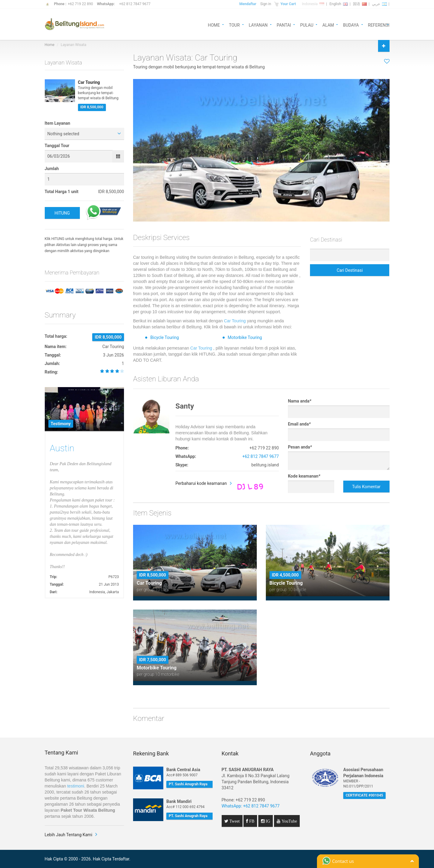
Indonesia (313, 4)
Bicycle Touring (165, 337)
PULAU (307, 25)
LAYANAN (258, 25)
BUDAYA (351, 25)
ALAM (328, 25)
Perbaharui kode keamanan (201, 483)
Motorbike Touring (245, 337)
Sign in (266, 4)
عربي (379, 4)
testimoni (76, 786)
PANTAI (284, 25)
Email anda (299, 424)
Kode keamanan (304, 476)
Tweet (234, 821)
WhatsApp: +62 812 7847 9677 (251, 806)
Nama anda (300, 401)
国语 (360, 4)
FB (251, 821)
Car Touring (235, 321)
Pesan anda (300, 447)
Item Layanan (58, 123)
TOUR (234, 25)
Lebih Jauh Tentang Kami (69, 835)
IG (268, 821)
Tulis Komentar (366, 487)
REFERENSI (379, 25)
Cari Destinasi (350, 270)
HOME (214, 25)
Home (50, 45)
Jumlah (52, 169)
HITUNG (62, 213)
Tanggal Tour (57, 146)
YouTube (289, 821)
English (339, 4)
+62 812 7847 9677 (135, 4)
